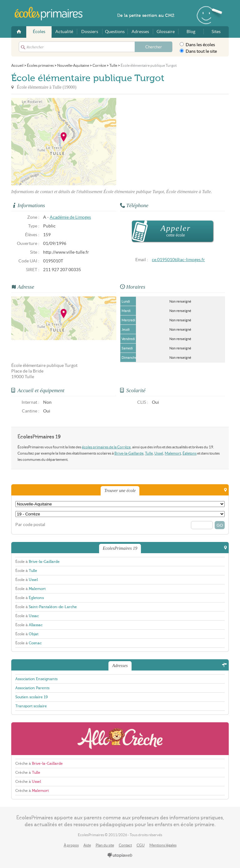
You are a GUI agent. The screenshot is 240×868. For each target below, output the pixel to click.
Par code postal (30, 525)
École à (37, 562)
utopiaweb (120, 856)
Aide (87, 845)
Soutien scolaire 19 (32, 697)
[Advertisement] (172, 142)
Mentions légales (163, 845)
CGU (141, 845)
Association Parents (32, 688)
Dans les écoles (197, 45)
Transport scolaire (31, 706)
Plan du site (105, 845)
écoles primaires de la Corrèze (106, 447)
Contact (125, 845)
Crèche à (39, 763)
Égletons (190, 453)
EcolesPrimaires (52, 14)
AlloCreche (120, 739)
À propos (71, 845)
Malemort (173, 453)
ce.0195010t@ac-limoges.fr (178, 260)
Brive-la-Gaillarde (129, 453)
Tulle (149, 453)
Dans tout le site (198, 51)
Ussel (159, 453)
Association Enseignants (36, 679)
